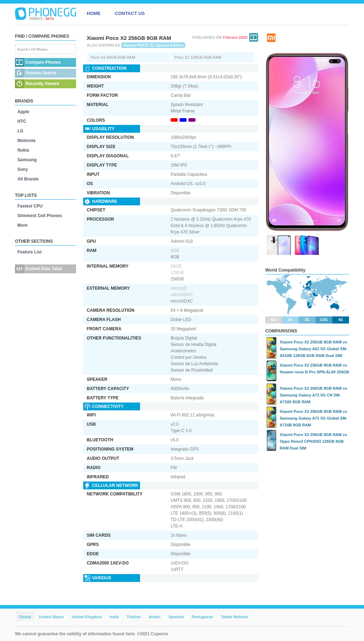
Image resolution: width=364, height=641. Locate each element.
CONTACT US (130, 13)
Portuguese (202, 617)
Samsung (27, 160)
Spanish (176, 617)
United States (51, 617)
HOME (94, 13)
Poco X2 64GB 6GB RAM (113, 57)
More (23, 225)
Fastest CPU (30, 206)
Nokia (23, 150)
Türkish (134, 617)
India (114, 617)
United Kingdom (87, 617)
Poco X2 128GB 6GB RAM (198, 57)
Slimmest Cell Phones (40, 216)
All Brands (28, 179)
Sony (23, 169)
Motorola (26, 141)
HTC (22, 121)
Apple (23, 112)
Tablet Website (234, 617)
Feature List (30, 252)
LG (20, 131)
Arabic (155, 617)
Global (25, 617)
